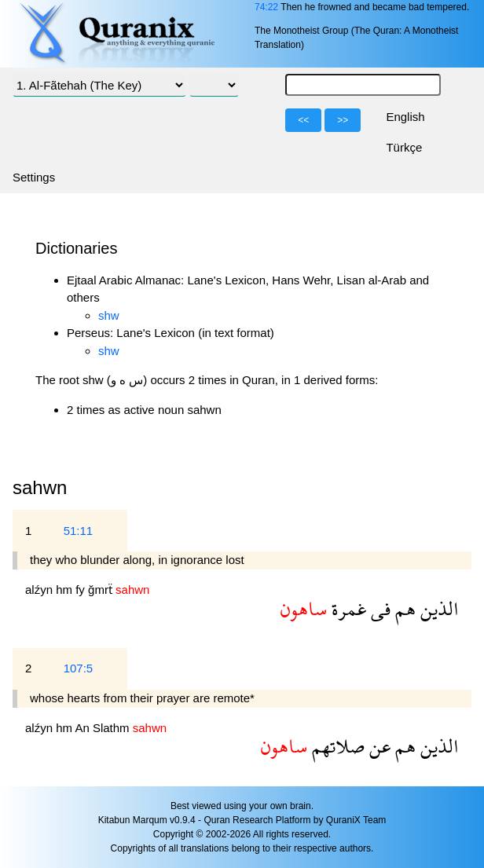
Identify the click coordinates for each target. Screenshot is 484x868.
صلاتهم (336, 746)
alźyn (40, 590)
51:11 (79, 531)
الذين (437, 608)
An (84, 728)
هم (403, 608)
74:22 (266, 7)
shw (109, 315)
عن (378, 746)
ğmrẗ (102, 590)
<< (303, 120)
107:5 (79, 668)
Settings (34, 177)
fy (82, 590)
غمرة (346, 608)
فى (378, 608)
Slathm (113, 728)
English (405, 117)
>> (343, 120)
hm (66, 590)
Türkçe (404, 147)
